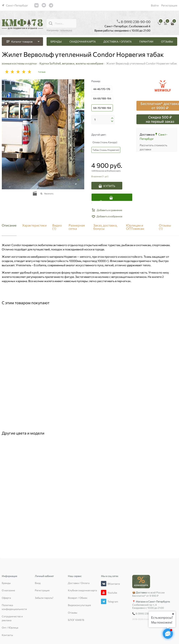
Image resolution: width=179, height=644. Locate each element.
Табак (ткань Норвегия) (106, 150)
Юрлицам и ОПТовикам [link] (135, 227)
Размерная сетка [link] (77, 227)
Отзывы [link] (165, 227)
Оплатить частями (112, 200)
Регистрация (169, 5)
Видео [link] (57, 227)
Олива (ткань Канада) (105, 142)
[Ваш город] (173, 614)
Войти (155, 5)
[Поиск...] (51, 23)
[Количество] (103, 120)
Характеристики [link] (34, 225)
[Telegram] (104, 601)
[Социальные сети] (168, 634)
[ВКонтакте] (104, 584)
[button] (112, 118)
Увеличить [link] (49, 194)
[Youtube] (104, 593)
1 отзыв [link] (42, 72)
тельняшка (66, 30)
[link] (15, 5)
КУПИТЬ (109, 186)
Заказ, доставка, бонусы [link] (105, 227)
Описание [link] (9, 225)
